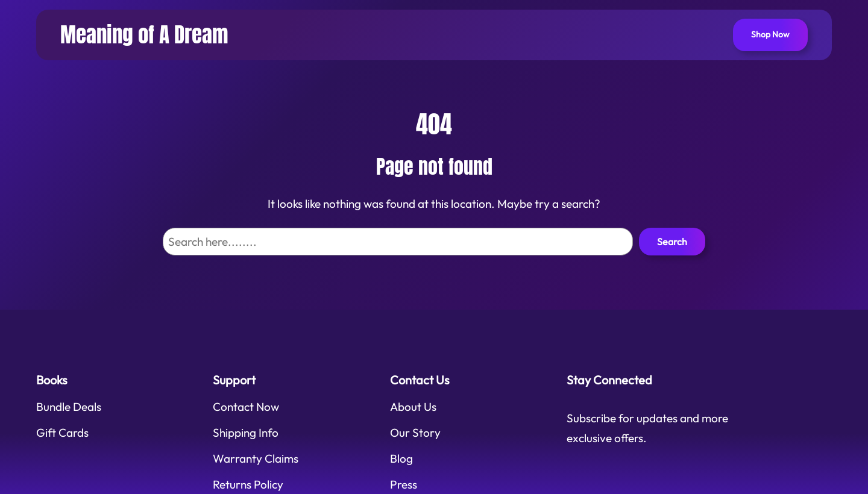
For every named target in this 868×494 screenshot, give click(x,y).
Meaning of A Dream (144, 35)
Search (672, 242)
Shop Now (770, 34)
